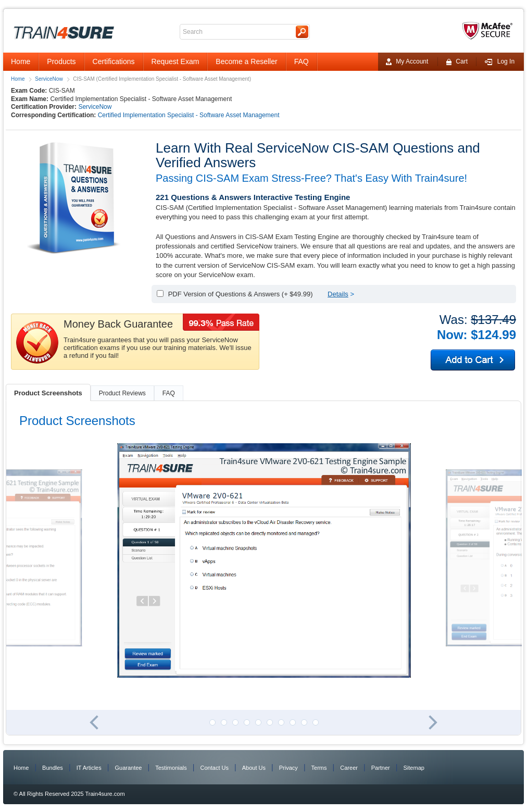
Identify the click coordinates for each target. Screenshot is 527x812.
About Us (254, 768)
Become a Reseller (246, 61)
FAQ (302, 61)
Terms (319, 768)
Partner (381, 768)
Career (349, 768)
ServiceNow (49, 79)
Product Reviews (122, 393)
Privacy (288, 768)
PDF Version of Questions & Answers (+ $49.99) (241, 294)
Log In (499, 62)
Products (61, 61)
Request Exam (175, 61)
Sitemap (414, 768)
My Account (407, 62)
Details (338, 294)
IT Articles (89, 768)
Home (21, 61)
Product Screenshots (48, 393)
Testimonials (171, 768)
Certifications (114, 61)
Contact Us (215, 768)
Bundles (53, 768)
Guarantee (129, 768)
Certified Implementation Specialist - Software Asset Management (189, 115)
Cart (457, 62)
